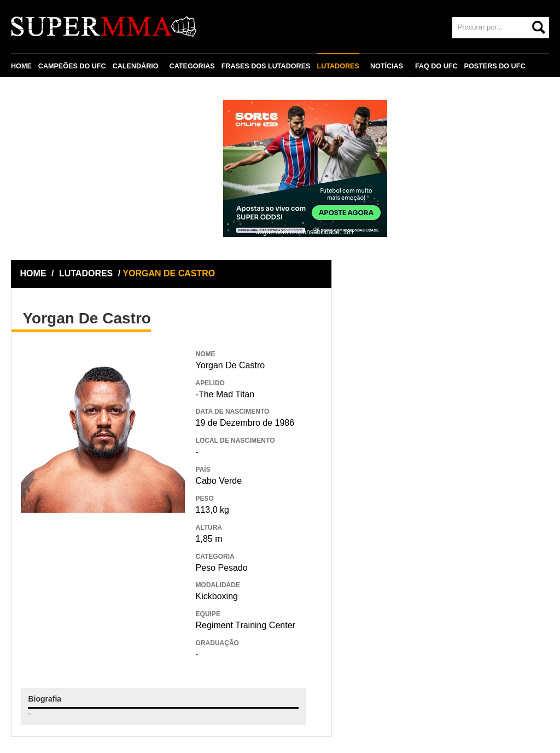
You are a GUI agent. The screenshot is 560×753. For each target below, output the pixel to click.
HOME (21, 66)
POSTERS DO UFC (495, 66)
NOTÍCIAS (387, 66)
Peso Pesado (222, 568)
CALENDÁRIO (136, 66)
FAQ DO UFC (436, 66)
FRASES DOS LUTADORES (266, 66)
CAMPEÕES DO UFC (72, 66)
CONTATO (34, 91)
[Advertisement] (103, 592)
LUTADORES (338, 66)
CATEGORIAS (192, 66)
